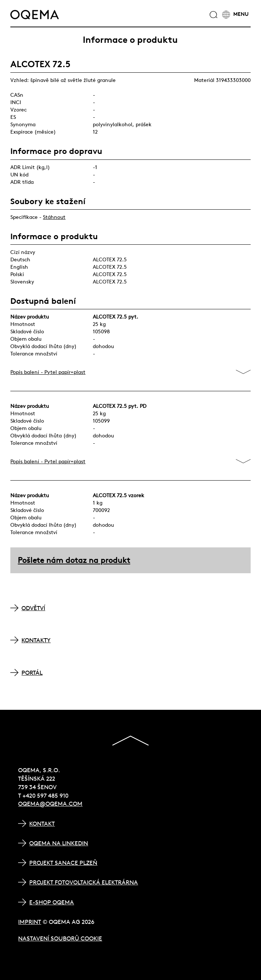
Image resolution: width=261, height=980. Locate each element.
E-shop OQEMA (52, 902)
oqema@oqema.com (50, 804)
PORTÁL (32, 673)
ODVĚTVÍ (33, 608)
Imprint (30, 922)
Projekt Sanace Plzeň (63, 863)
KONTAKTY (36, 640)
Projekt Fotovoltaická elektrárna (84, 882)
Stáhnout (54, 217)
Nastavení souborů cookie (60, 938)
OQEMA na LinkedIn (59, 843)
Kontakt (42, 823)
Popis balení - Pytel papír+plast (48, 372)
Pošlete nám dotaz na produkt (74, 560)
